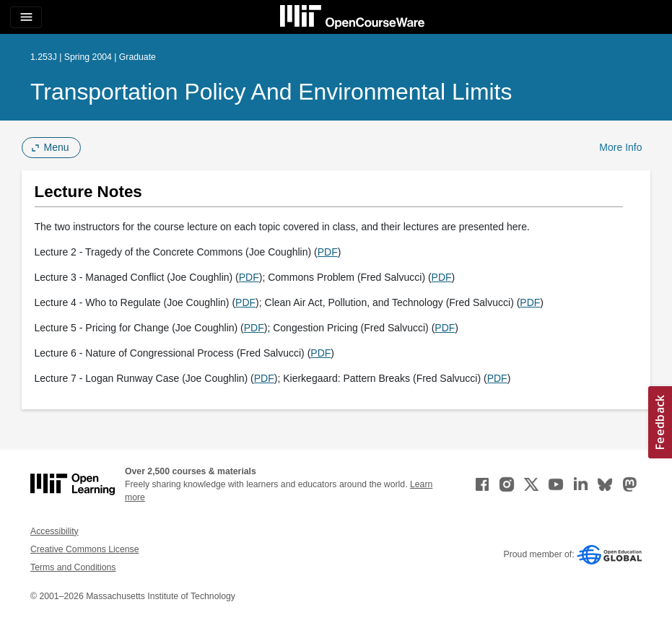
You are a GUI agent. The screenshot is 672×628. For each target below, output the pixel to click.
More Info (620, 147)
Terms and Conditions (73, 567)
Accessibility (54, 531)
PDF (328, 252)
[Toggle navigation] (26, 17)
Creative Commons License (84, 549)
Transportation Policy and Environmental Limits (271, 92)
